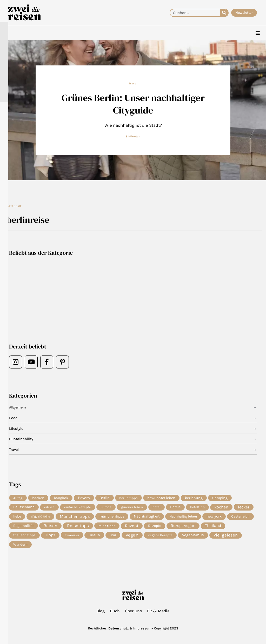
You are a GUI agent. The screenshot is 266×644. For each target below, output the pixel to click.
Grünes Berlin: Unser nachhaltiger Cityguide (133, 104)
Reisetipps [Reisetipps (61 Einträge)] (78, 527)
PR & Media (158, 611)
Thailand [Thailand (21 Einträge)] (213, 527)
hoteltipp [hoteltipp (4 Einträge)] (197, 508)
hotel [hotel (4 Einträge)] (157, 508)
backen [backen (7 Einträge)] (38, 498)
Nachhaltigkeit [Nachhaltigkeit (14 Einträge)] (147, 517)
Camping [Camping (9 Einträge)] (220, 498)
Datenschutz (118, 628)
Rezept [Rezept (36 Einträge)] (132, 526)
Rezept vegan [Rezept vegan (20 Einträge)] (183, 527)
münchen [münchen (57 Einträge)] (40, 517)
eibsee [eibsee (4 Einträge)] (49, 508)
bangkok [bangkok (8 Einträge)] (61, 498)
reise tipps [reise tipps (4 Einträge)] (107, 526)
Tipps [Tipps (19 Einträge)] (50, 536)
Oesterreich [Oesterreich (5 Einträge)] (240, 517)
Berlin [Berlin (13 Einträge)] (105, 498)
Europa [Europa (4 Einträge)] (106, 508)
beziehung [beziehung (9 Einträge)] (194, 498)
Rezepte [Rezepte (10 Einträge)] (155, 526)
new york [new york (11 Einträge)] (214, 517)
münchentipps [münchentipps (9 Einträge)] (112, 517)
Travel (133, 84)
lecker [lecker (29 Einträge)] (244, 508)
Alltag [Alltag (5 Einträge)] (18, 498)
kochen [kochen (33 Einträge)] (221, 508)
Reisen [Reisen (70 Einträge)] (50, 527)
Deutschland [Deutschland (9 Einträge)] (24, 508)
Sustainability (21, 439)
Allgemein (18, 408)
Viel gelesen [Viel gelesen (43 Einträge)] (226, 536)
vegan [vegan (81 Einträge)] (132, 536)
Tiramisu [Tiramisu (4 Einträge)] (72, 536)
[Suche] (224, 13)
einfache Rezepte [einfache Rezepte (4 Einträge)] (78, 508)
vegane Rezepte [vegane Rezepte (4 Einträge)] (160, 536)
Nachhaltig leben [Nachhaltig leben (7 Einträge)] (183, 517)
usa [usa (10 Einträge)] (113, 536)
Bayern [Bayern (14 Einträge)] (84, 498)
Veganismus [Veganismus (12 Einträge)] (193, 536)
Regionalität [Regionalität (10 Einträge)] (24, 526)
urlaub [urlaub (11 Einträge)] (94, 536)
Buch (115, 611)
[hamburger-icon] (258, 33)
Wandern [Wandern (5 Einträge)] (20, 546)
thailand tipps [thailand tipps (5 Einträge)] (24, 536)
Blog (101, 611)
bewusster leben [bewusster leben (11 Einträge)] (161, 498)
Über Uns (133, 611)
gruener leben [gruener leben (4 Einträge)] (132, 508)
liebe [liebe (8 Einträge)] (17, 517)
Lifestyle (16, 429)
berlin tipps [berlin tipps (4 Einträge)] (128, 498)
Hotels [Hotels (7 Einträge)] (175, 508)
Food (13, 418)
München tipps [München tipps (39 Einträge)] (75, 517)
